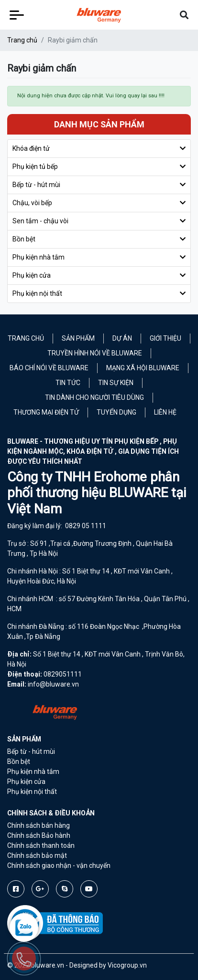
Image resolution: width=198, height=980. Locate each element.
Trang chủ (22, 40)
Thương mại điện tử (46, 412)
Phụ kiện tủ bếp (35, 167)
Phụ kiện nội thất (37, 293)
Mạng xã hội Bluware (143, 368)
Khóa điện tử (31, 148)
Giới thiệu (165, 338)
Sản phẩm (78, 338)
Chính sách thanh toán (41, 845)
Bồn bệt (24, 239)
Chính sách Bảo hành (39, 835)
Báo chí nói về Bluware (49, 368)
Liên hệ (165, 412)
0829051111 (63, 674)
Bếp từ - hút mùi (36, 185)
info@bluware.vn (53, 684)
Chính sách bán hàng (38, 825)
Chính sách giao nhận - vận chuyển (59, 865)
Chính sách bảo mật (37, 855)
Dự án (122, 338)
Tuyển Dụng (116, 412)
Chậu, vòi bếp (32, 203)
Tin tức (68, 383)
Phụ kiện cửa (32, 275)
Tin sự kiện (116, 383)
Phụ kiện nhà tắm (38, 257)
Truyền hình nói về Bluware (95, 353)
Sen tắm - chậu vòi (40, 221)
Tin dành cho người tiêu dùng (94, 397)
